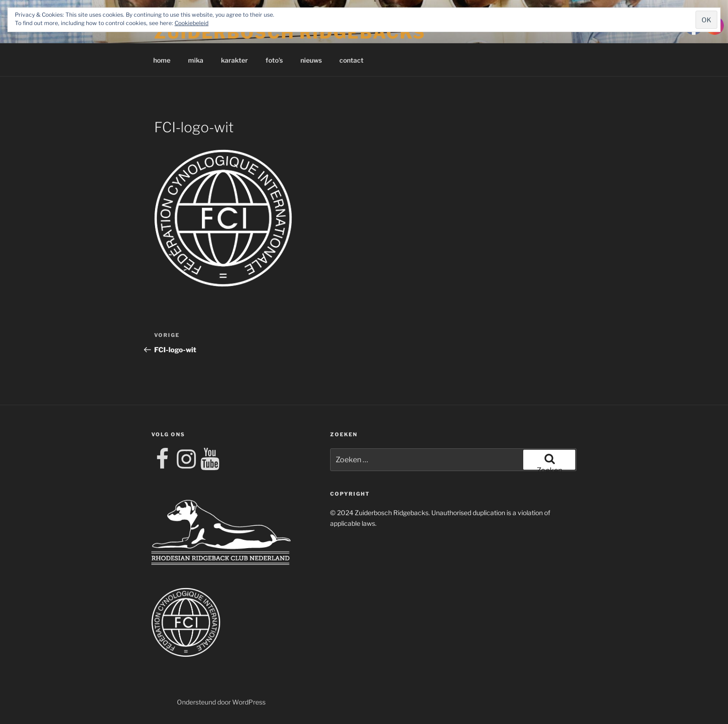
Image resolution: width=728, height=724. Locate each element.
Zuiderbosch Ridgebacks (290, 32)
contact (351, 60)
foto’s (274, 60)
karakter (234, 60)
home (162, 60)
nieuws (311, 60)
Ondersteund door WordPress (221, 702)
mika (196, 60)
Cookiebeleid (192, 23)
